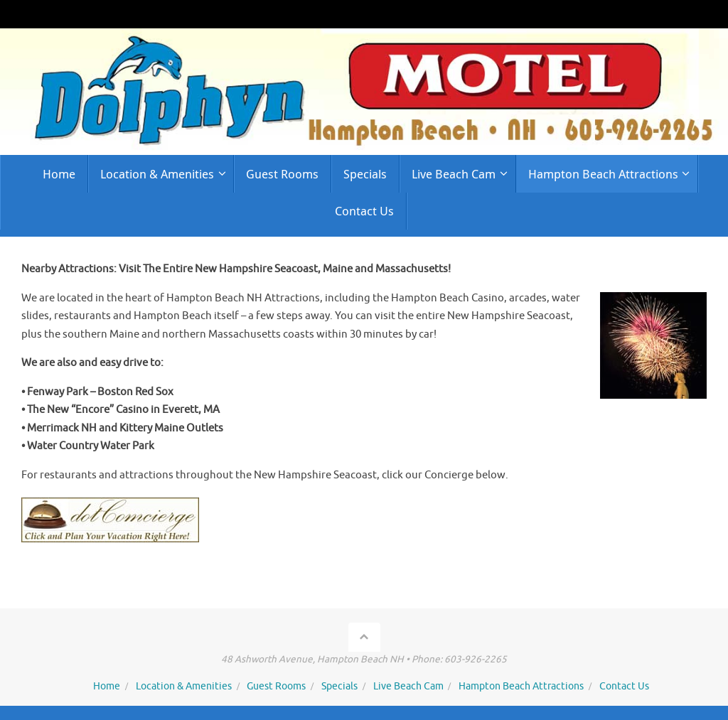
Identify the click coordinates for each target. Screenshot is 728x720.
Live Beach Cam (408, 686)
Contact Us (624, 686)
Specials (339, 686)
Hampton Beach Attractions (521, 686)
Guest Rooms (276, 686)
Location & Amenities (184, 686)
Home (107, 686)
